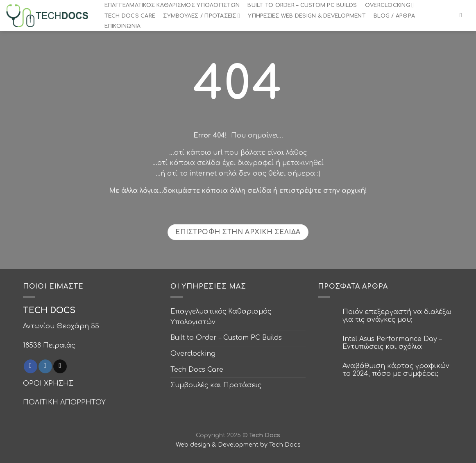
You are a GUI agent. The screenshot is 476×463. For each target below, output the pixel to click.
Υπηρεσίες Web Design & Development (307, 16)
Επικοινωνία (123, 26)
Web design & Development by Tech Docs (238, 445)
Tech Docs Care (130, 16)
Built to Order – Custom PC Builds (302, 5)
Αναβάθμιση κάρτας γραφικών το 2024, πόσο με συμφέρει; (396, 370)
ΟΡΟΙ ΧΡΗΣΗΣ (48, 384)
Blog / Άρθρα (394, 16)
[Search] (463, 15)
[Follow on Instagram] (45, 366)
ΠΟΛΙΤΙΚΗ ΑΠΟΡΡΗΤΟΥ (64, 402)
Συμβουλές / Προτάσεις (202, 16)
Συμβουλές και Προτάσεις (216, 385)
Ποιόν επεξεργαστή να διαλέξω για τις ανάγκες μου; (397, 316)
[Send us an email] (60, 366)
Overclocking (389, 5)
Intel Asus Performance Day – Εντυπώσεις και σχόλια (392, 343)
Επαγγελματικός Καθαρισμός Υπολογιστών (172, 5)
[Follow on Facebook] (31, 366)
